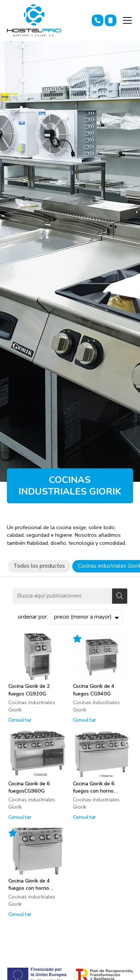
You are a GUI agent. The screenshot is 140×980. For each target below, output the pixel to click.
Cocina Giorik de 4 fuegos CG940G (94, 690)
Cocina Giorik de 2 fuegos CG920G (29, 690)
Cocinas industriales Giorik (32, 706)
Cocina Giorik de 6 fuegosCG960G (29, 787)
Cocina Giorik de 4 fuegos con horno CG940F (29, 884)
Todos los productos (39, 566)
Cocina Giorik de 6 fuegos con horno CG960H (94, 787)
